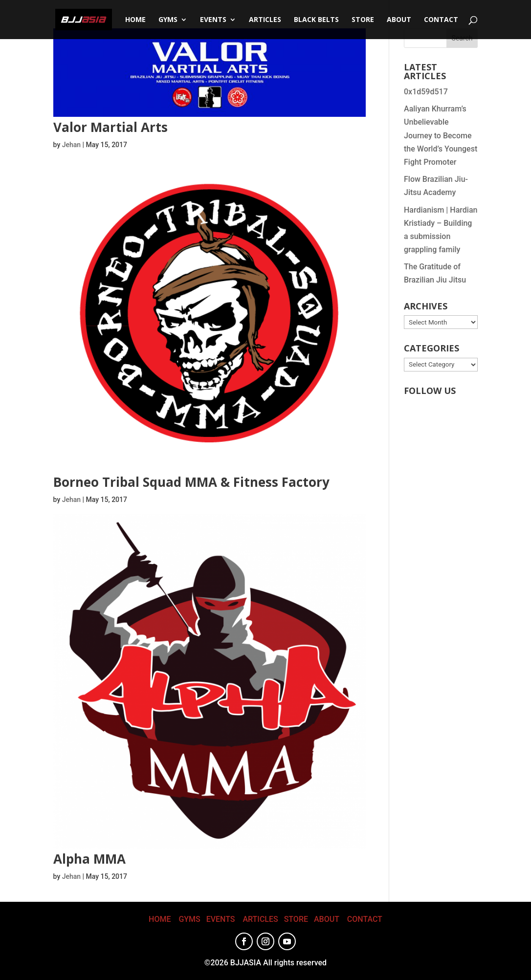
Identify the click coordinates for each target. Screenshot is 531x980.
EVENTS (221, 919)
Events (213, 20)
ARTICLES (260, 919)
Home (135, 20)
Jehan (71, 145)
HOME (160, 919)
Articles (265, 20)
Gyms (168, 20)
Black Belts (316, 20)
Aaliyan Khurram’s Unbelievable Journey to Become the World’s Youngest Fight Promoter (441, 135)
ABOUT (327, 919)
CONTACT (441, 20)
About (399, 20)
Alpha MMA (89, 859)
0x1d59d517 (426, 92)
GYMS (189, 919)
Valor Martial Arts (111, 127)
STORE (363, 20)
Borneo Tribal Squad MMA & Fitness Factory (191, 482)
